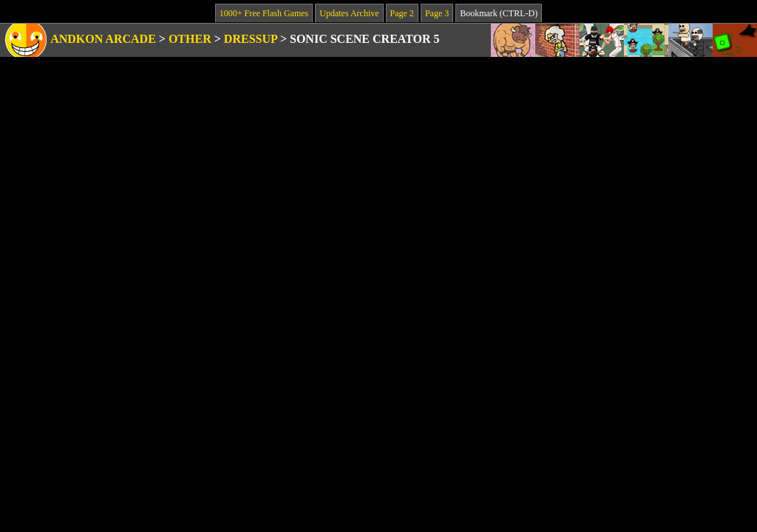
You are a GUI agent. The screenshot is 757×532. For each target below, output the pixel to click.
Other (190, 39)
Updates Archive (349, 13)
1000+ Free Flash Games (264, 13)
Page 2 (402, 13)
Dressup (251, 39)
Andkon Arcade (103, 39)
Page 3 (437, 13)
